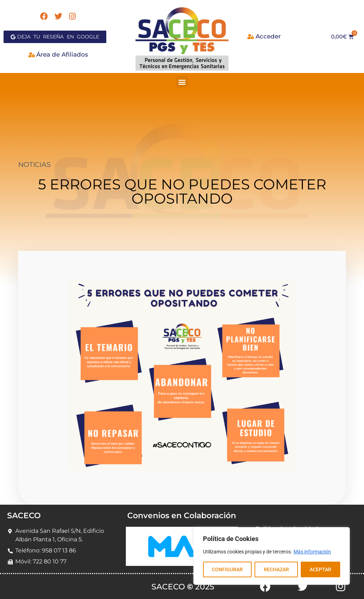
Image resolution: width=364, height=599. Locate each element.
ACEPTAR (320, 569)
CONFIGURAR (227, 569)
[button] (182, 82)
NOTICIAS (34, 165)
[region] (272, 556)
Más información (312, 552)
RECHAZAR (276, 569)
